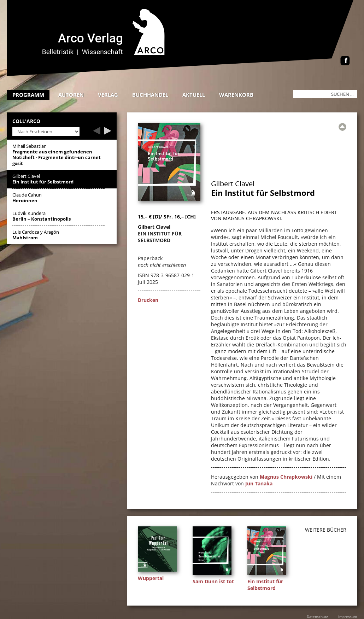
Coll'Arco (26, 121)
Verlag (108, 95)
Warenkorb (236, 95)
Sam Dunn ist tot (213, 581)
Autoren (71, 95)
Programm (28, 95)
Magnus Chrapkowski (286, 477)
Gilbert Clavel (233, 184)
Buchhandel (150, 95)
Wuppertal (151, 578)
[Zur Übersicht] (342, 127)
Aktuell (194, 95)
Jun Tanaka (259, 483)
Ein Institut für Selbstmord (265, 585)
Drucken (148, 300)
